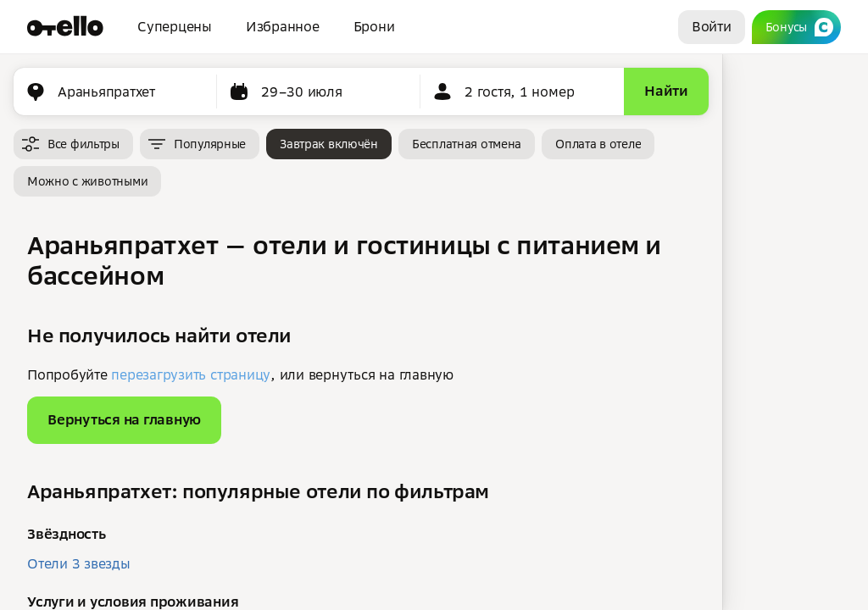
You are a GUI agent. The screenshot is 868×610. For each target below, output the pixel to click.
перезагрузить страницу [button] (191, 374)
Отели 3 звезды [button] (79, 563)
